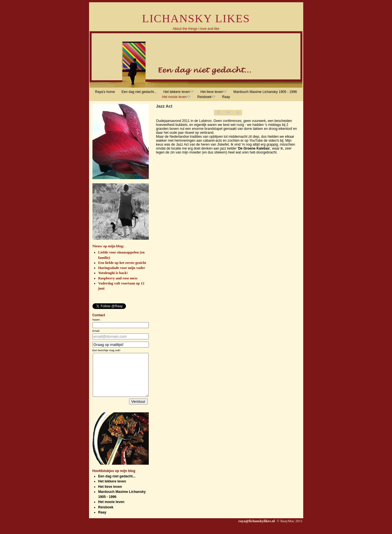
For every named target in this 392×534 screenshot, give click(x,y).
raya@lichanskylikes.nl (257, 529)
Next (238, 113)
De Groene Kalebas (254, 148)
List (228, 113)
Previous (218, 113)
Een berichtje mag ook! (106, 350)
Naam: (97, 320)
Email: (96, 331)
